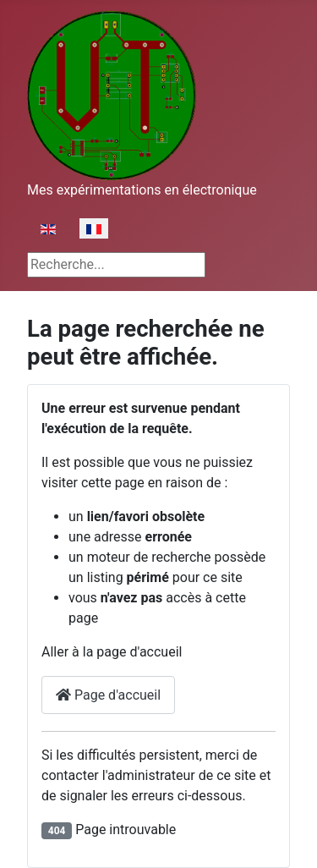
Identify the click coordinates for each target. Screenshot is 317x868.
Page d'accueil (108, 695)
